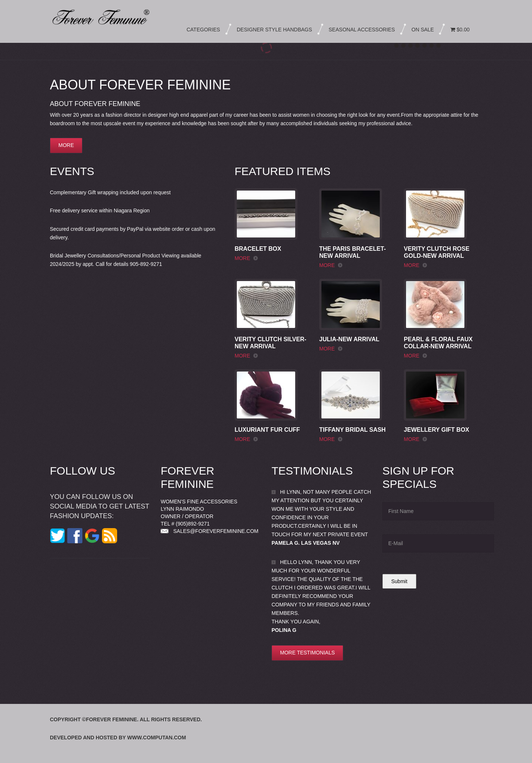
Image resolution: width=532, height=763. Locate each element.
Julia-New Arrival (349, 339)
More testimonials (307, 653)
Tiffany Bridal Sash (352, 430)
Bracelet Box (258, 249)
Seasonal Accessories (362, 30)
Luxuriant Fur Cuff (267, 430)
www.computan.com (156, 738)
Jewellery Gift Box (436, 430)
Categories (203, 30)
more (66, 145)
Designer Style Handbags (274, 30)
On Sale (423, 30)
